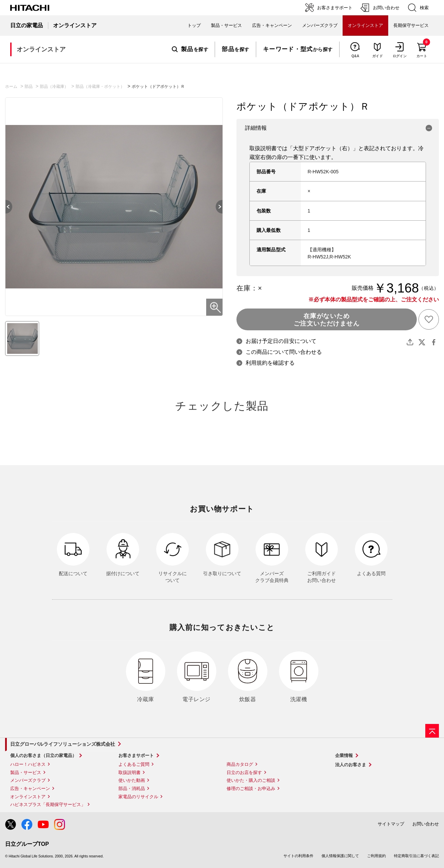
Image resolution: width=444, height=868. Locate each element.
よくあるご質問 (134, 764)
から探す (298, 49)
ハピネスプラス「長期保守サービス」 (48, 804)
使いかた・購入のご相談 (251, 780)
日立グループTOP (27, 844)
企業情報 (344, 755)
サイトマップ (391, 824)
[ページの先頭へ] (432, 731)
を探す (190, 49)
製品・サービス (26, 772)
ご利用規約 (376, 856)
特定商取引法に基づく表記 (416, 856)
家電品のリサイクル (138, 797)
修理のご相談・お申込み (251, 788)
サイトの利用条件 (298, 856)
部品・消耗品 (132, 788)
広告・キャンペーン (30, 788)
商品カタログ (240, 764)
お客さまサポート (136, 755)
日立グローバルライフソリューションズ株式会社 (63, 744)
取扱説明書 (129, 772)
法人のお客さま (351, 765)
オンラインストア (28, 797)
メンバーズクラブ (320, 25)
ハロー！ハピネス (28, 764)
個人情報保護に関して (340, 856)
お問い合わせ (426, 824)
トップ (194, 25)
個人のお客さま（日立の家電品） (43, 755)
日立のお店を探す (244, 772)
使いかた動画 (132, 780)
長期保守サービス (411, 25)
